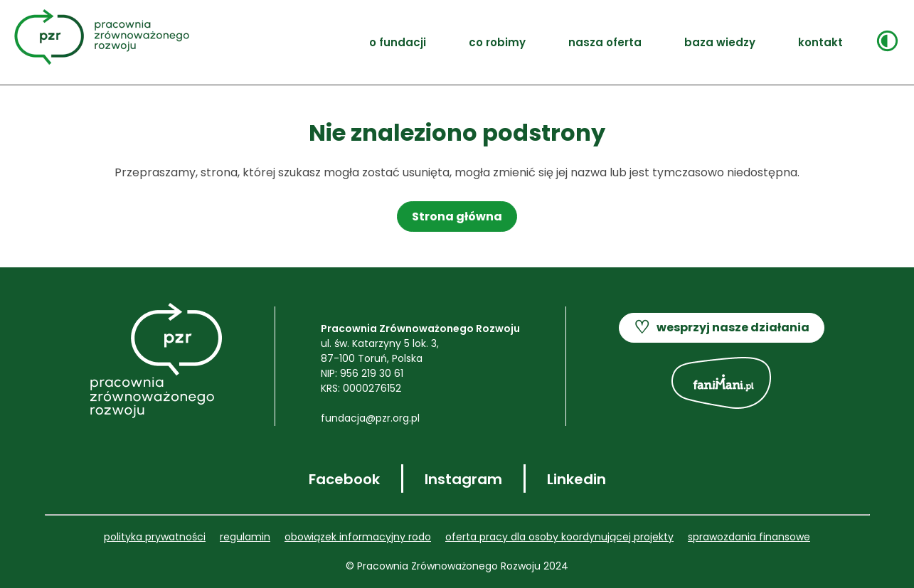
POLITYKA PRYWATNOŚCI (155, 537)
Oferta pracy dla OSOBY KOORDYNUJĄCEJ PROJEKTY (559, 537)
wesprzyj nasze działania (722, 328)
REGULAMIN (245, 537)
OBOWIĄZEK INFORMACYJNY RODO (358, 537)
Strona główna (457, 217)
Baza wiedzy (720, 42)
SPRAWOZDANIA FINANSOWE (749, 537)
